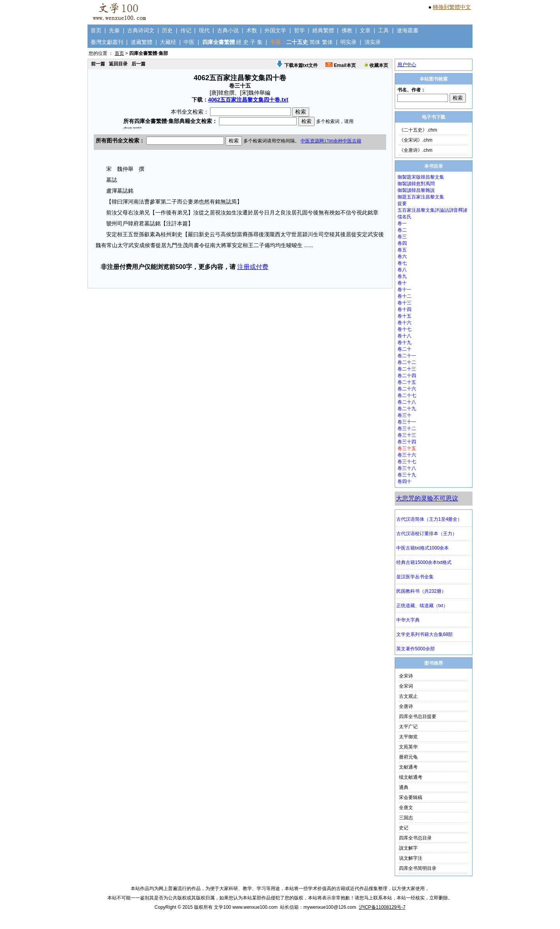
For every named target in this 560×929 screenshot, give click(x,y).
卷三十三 (407, 435)
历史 (167, 30)
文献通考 (408, 767)
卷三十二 (407, 428)
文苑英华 (408, 747)
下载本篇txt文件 (297, 65)
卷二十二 (407, 362)
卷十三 (404, 303)
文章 (365, 30)
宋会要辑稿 (411, 797)
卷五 (402, 250)
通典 (404, 787)
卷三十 (404, 415)
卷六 (402, 256)
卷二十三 (407, 369)
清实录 (373, 42)
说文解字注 (411, 858)
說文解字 (408, 848)
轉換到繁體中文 (452, 7)
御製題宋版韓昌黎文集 (421, 177)
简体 (315, 42)
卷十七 (404, 329)
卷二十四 (407, 376)
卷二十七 (407, 395)
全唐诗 (406, 706)
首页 (96, 30)
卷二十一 (407, 356)
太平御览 (408, 737)
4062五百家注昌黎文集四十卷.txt (248, 100)
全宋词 (406, 686)
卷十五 (404, 316)
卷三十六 (407, 455)
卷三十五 (407, 448)
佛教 (347, 30)
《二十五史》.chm (418, 130)
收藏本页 (376, 65)
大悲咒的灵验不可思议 (427, 498)
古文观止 (408, 696)
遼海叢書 (408, 30)
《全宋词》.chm (416, 140)
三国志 (406, 818)
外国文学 (275, 30)
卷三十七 (407, 462)
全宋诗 (406, 676)
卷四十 (404, 481)
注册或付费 (253, 267)
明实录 (348, 42)
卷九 (402, 276)
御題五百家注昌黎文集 (421, 197)
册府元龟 (408, 757)
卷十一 (404, 290)
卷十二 (404, 296)
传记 (186, 30)
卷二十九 (407, 409)
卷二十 (404, 349)
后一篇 (138, 64)
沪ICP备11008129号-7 (382, 907)
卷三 (402, 237)
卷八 (402, 270)
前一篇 (98, 64)
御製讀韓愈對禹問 (416, 184)
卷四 (402, 243)
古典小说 (228, 30)
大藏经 (168, 42)
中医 (189, 42)
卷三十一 (407, 422)
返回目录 (118, 64)
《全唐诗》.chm (416, 150)
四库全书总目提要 (418, 717)
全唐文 (406, 808)
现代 (204, 30)
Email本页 (340, 65)
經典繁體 (323, 30)
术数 (252, 30)
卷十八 (404, 336)
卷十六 (404, 323)
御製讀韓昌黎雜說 (416, 190)
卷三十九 (407, 475)
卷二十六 (407, 389)
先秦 (114, 30)
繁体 (327, 42)
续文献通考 (411, 777)
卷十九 (404, 342)
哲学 (299, 30)
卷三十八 (407, 468)
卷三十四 (407, 442)
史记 (404, 828)
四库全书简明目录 (418, 868)
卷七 (402, 263)
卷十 (402, 283)
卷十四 (404, 309)
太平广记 (408, 727)
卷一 (402, 223)
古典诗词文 (141, 30)
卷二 (402, 230)
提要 (402, 204)
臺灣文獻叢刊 (107, 42)
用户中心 (407, 65)
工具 (383, 30)
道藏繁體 (142, 42)
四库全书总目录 (415, 838)
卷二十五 (407, 382)
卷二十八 (407, 402)
